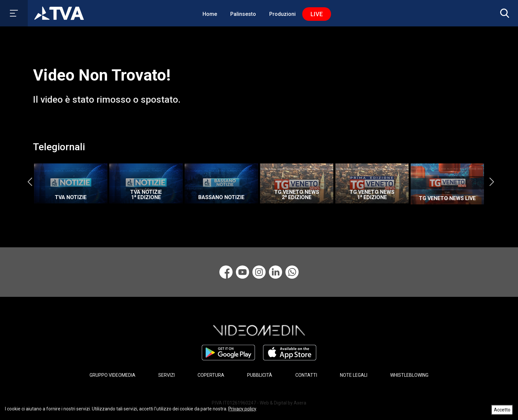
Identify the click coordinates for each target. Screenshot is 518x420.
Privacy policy (242, 409)
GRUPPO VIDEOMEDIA (112, 375)
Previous (30, 182)
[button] (503, 13)
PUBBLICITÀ (260, 375)
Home (210, 14)
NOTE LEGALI (354, 375)
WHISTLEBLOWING (409, 375)
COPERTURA (211, 375)
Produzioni (282, 14)
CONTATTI (306, 375)
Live (317, 14)
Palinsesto (243, 14)
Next (492, 182)
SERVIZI (166, 375)
